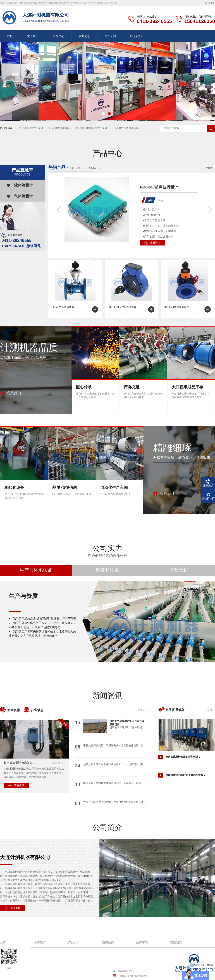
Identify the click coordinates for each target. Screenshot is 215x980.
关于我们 (33, 36)
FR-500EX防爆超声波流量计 (92, 128)
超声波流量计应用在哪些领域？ (183, 757)
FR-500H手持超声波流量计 (126, 128)
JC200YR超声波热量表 (177, 307)
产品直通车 (22, 172)
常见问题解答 (175, 710)
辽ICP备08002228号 (124, 971)
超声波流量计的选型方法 (20, 763)
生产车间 (110, 36)
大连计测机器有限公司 (25, 857)
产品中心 (59, 36)
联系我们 (210, 3)
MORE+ (211, 168)
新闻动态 (84, 36)
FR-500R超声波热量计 (60, 128)
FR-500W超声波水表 (63, 307)
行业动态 (37, 710)
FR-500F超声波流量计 (31, 128)
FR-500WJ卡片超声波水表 (122, 307)
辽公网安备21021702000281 (130, 976)
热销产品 (57, 167)
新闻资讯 (107, 696)
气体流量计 (24, 196)
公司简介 (107, 827)
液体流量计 (24, 185)
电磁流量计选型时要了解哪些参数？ (186, 775)
